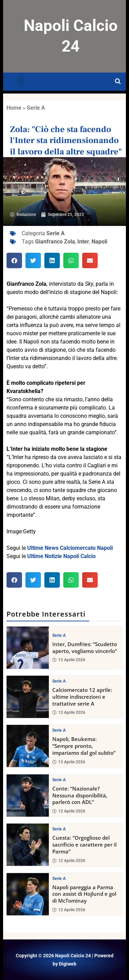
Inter (83, 242)
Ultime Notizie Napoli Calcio (61, 556)
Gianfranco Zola (55, 242)
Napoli (99, 242)
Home (14, 108)
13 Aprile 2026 (69, 660)
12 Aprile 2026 (69, 811)
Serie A (36, 108)
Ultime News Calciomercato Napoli (70, 548)
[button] (20, 80)
